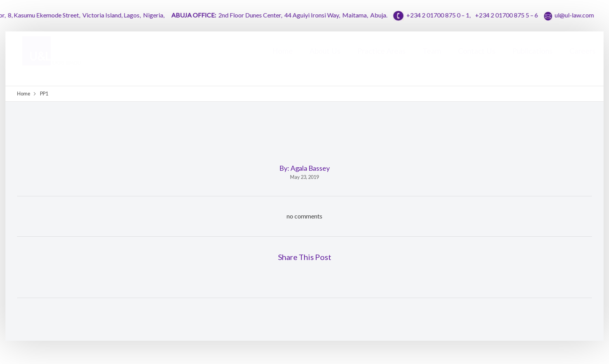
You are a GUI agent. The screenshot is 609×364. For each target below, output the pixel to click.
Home (283, 58)
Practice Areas (382, 58)
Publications (532, 58)
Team (432, 58)
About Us (325, 58)
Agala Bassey (310, 168)
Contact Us (477, 58)
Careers (583, 58)
